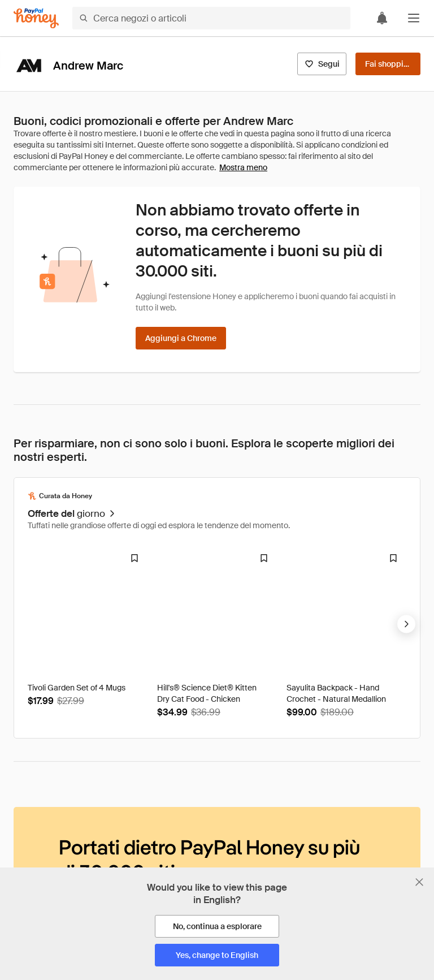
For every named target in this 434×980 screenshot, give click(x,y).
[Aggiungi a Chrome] (181, 338)
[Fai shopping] (388, 64)
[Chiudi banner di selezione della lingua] (419, 882)
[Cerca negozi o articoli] (211, 18)
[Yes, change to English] (217, 955)
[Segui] (322, 64)
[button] (414, 18)
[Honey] (36, 18)
